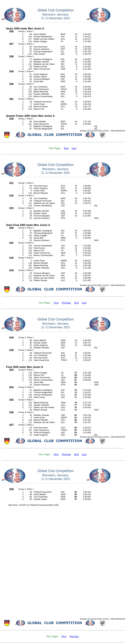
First (56, 303)
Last (74, 148)
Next (66, 148)
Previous (66, 303)
